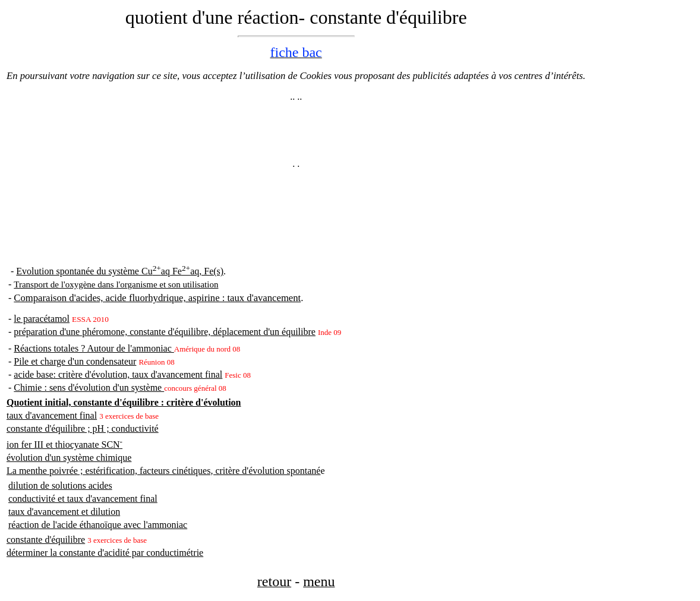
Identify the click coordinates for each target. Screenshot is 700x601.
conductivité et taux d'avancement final (83, 499)
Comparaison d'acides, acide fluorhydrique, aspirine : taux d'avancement (157, 298)
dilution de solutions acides (60, 485)
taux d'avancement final (52, 415)
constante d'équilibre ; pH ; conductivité (83, 428)
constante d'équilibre (46, 540)
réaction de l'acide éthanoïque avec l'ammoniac (98, 525)
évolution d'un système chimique (69, 458)
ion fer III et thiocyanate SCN (64, 445)
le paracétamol (42, 319)
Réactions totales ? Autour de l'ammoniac (94, 348)
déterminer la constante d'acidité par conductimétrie (105, 553)
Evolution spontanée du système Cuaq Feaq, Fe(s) (120, 271)
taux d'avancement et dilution (64, 512)
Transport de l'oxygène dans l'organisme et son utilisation (116, 284)
